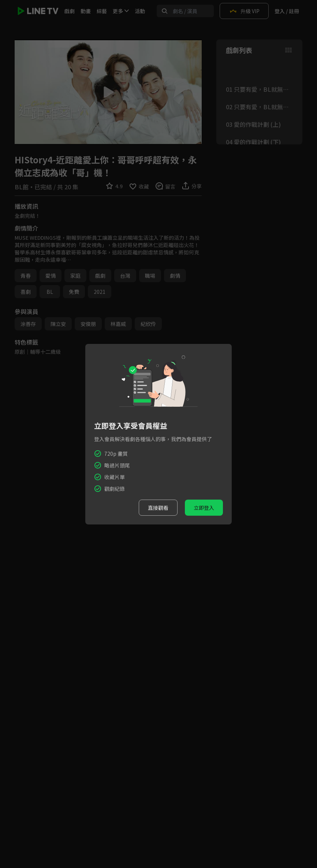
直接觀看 (158, 508)
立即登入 (204, 508)
